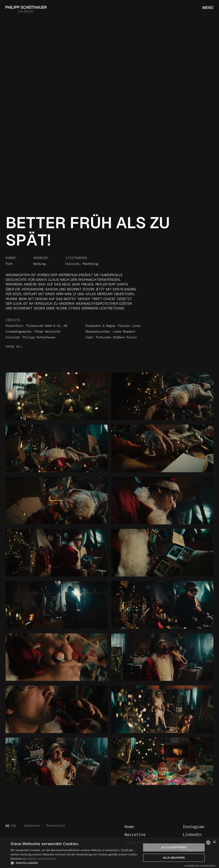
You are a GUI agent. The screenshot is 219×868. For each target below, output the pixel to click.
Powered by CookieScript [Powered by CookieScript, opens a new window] (200, 866)
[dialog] (109, 853)
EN (14, 826)
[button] (74, 863)
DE (8, 826)
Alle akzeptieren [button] (174, 847)
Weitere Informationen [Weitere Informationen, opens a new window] (42, 859)
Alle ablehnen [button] (174, 858)
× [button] (214, 842)
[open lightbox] (57, 396)
